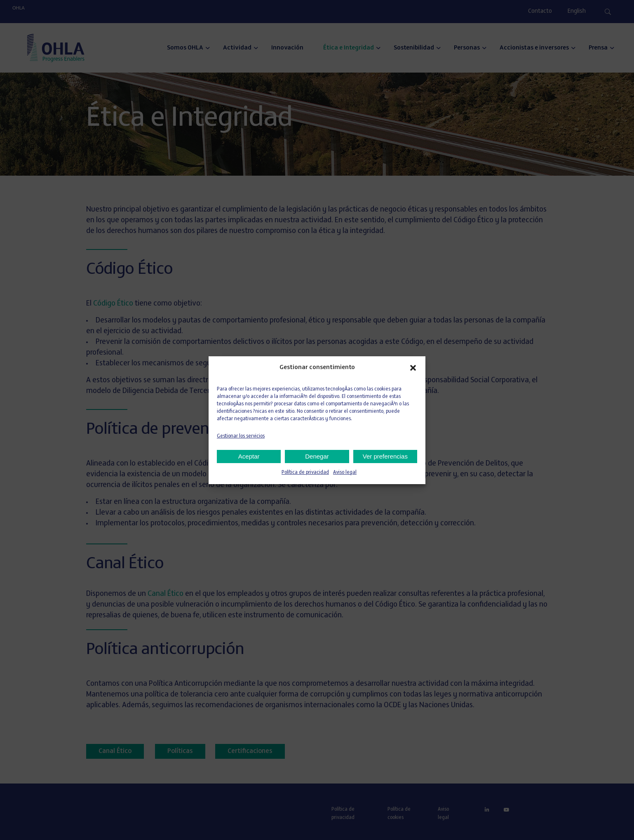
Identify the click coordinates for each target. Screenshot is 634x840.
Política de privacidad (305, 473)
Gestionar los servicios (241, 436)
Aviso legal (345, 473)
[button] (413, 368)
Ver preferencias (385, 456)
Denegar (317, 456)
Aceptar (249, 456)
